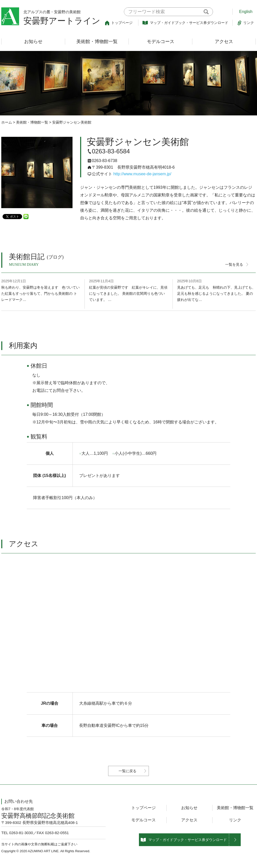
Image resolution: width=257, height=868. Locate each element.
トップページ (119, 23)
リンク (246, 23)
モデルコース (161, 42)
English (246, 12)
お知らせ (33, 42)
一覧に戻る (127, 771)
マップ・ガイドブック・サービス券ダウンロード (185, 23)
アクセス (224, 42)
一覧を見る (234, 264)
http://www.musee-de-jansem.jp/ (142, 174)
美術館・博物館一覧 (97, 42)
